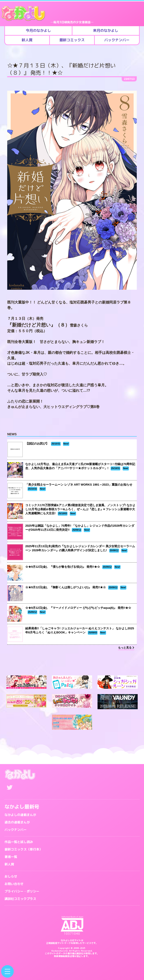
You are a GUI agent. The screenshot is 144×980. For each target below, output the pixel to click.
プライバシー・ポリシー (22, 891)
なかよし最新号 (22, 807)
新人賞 (9, 864)
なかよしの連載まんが (20, 815)
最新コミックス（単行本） (23, 849)
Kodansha (57, 951)
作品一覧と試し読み (19, 842)
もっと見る (126, 648)
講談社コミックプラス (20, 899)
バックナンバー (16, 830)
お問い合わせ (14, 884)
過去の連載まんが (17, 822)
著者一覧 (11, 857)
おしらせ (11, 876)
